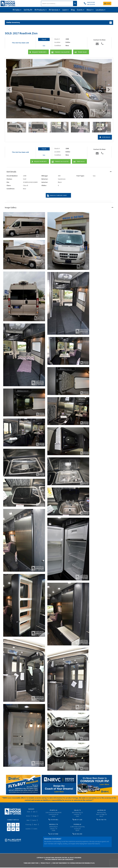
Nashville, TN (53, 825)
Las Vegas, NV (101, 810)
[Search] (57, 3)
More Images (104, 137)
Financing (28, 824)
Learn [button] (65, 10)
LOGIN (107, 3)
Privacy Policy (45, 863)
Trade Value (81, 52)
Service (28, 816)
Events (34, 820)
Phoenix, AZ (77, 825)
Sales (34, 812)
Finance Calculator (60, 52)
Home (28, 812)
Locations (28, 829)
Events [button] (80, 10)
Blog (73, 10)
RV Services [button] (54, 10)
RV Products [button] (40, 10)
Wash (28, 820)
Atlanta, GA (53, 810)
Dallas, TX (77, 810)
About (36, 824)
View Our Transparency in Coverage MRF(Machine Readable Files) (73, 863)
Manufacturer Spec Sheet (57, 196)
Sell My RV (28, 10)
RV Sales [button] (16, 10)
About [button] (89, 10)
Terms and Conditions (31, 863)
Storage (35, 816)
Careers (35, 829)
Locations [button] (100, 10)
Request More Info (38, 52)
